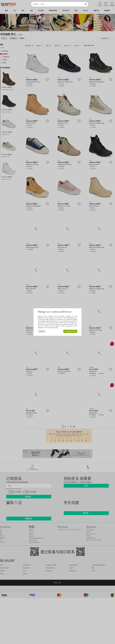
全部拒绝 (42, 331)
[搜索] (86, 4)
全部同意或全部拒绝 (70, 331)
